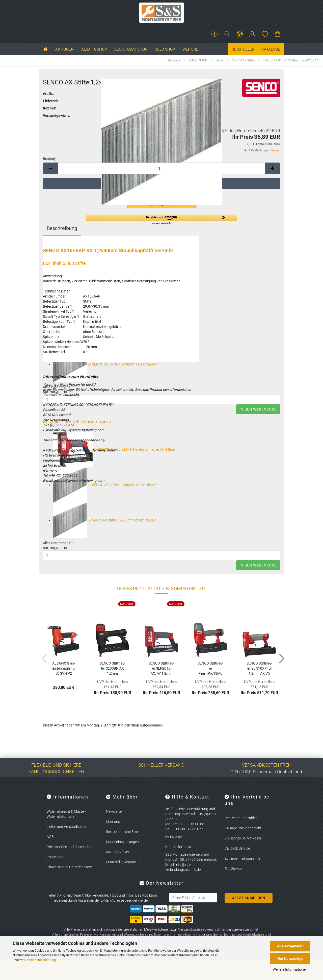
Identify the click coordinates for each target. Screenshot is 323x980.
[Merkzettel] (265, 34)
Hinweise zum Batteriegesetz (69, 867)
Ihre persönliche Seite (123, 832)
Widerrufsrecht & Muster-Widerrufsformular (66, 814)
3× (104, 520)
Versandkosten (190, 929)
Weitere (190, 49)
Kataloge (271, 49)
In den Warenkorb (258, 409)
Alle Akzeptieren (290, 946)
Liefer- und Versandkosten (67, 827)
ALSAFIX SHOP (94, 49)
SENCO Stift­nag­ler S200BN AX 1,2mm (113, 668)
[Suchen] (227, 34)
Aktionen (64, 49)
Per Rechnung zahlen (241, 818)
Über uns (113, 822)
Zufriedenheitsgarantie (242, 858)
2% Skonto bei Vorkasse (243, 838)
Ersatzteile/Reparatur (123, 862)
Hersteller (243, 49)
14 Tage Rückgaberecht (243, 828)
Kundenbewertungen (122, 842)
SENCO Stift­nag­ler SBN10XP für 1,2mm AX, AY (259, 668)
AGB (50, 837)
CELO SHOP (165, 49)
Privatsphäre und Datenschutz (71, 847)
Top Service (233, 869)
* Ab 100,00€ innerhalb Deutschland (267, 772)
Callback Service (237, 848)
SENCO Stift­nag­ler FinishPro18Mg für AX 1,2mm (210, 669)
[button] (240, 34)
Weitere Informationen (290, 969)
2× (105, 364)
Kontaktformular (178, 847)
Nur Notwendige (290, 959)
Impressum (56, 857)
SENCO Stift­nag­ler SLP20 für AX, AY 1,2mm (161, 668)
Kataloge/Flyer (118, 852)
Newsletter (114, 811)
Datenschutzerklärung (40, 960)
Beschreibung (62, 228)
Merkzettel (173, 837)
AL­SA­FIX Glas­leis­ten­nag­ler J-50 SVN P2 (64, 668)
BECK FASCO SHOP (131, 49)
